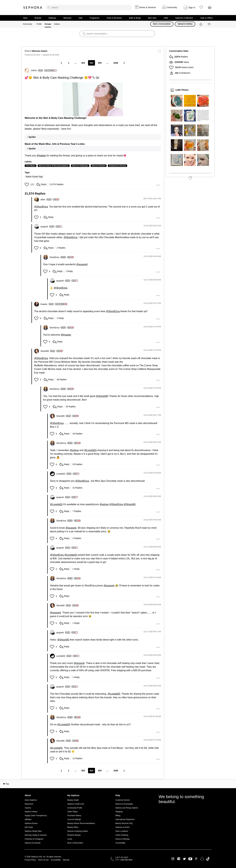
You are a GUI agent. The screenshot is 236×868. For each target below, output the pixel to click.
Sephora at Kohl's (123, 827)
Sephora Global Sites (33, 831)
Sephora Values (31, 812)
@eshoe (74, 450)
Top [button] (7, 784)
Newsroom (29, 804)
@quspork (82, 264)
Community (27, 24)
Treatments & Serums (117, 166)
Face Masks (31, 166)
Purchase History (74, 816)
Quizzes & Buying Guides (78, 831)
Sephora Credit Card (76, 804)
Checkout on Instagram (34, 839)
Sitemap (66, 860)
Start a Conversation (162, 24)
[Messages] (209, 24)
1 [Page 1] (69, 63)
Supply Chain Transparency (36, 816)
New (25, 18)
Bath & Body (135, 18)
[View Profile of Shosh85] (48, 351)
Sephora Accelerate (33, 843)
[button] (93, 99)
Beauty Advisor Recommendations (81, 823)
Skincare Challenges (80, 166)
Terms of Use (43, 860)
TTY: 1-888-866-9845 (124, 860)
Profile (39, 24)
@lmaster (66, 335)
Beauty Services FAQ (124, 823)
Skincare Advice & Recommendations (54, 166)
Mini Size (152, 18)
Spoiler (32, 137)
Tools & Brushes (114, 18)
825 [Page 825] (100, 63)
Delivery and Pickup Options (127, 808)
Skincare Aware (40, 51)
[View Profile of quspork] (47, 227)
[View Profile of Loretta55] (64, 474)
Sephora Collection (184, 18)
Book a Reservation (75, 843)
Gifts (166, 18)
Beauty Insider (73, 800)
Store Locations (122, 831)
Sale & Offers (207, 18)
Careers (28, 808)
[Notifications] (201, 24)
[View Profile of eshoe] (37, 70)
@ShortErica (41, 207)
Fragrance (95, 18)
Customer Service (123, 800)
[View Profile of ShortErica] (58, 257)
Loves (70, 839)
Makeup (52, 18)
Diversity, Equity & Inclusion (36, 835)
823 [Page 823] (83, 63)
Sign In (192, 8)
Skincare (67, 18)
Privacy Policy (30, 860)
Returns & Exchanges (124, 804)
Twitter (184, 859)
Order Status (73, 812)
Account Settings (74, 819)
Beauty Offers (73, 827)
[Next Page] (124, 63)
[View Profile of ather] (46, 200)
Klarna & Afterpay (122, 839)
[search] (89, 8)
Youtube (190, 859)
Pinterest (196, 859)
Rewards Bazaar (74, 835)
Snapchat (202, 859)
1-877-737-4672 (122, 857)
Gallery (57, 24)
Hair (81, 18)
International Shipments (125, 819)
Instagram (173, 859)
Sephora (33, 8)
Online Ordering (122, 835)
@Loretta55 (90, 450)
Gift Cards (29, 827)
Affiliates (28, 819)
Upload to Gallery (185, 24)
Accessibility (120, 843)
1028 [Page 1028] (116, 63)
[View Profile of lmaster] (47, 304)
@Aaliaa (41, 156)
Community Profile (75, 808)
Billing (118, 816)
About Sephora (31, 800)
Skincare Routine (99, 166)
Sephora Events (31, 823)
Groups (48, 24)
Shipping (119, 812)
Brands (38, 18)
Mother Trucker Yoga (34, 177)
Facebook (179, 859)
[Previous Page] (62, 63)
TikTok (208, 859)
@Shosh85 (102, 396)
